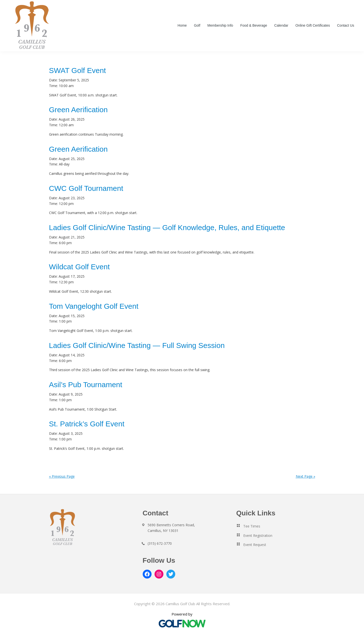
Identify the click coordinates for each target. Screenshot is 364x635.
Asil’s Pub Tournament (86, 385)
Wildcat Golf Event (79, 267)
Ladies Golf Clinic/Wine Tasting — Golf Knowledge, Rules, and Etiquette (167, 227)
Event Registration (258, 535)
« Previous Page (62, 476)
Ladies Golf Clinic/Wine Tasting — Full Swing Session (137, 345)
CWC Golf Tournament (86, 188)
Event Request (255, 545)
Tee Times (252, 526)
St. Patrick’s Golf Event (87, 424)
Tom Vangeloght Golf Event (94, 306)
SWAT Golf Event (78, 70)
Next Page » (305, 476)
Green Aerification (78, 110)
